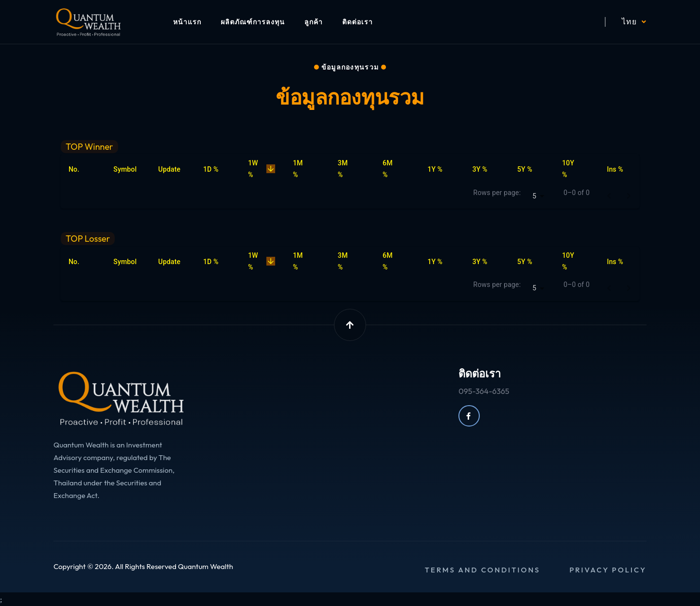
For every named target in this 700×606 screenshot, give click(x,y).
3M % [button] (351, 169)
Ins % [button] (621, 169)
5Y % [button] (530, 169)
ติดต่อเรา (358, 22)
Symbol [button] (130, 169)
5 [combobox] (534, 196)
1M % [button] (306, 169)
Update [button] (175, 169)
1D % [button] (216, 169)
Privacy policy (608, 570)
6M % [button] (396, 169)
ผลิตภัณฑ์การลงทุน (253, 22)
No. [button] (79, 169)
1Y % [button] (440, 169)
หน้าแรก (187, 22)
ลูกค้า (314, 22)
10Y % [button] (576, 169)
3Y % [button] (485, 169)
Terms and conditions (483, 570)
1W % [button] (262, 169)
